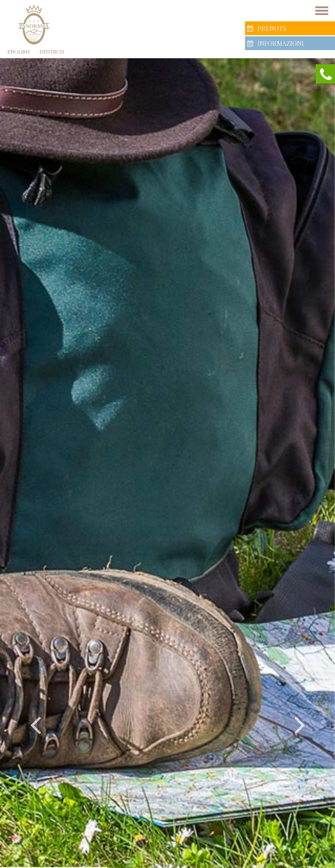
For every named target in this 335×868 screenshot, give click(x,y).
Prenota (267, 28)
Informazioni (275, 43)
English (18, 51)
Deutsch (52, 51)
